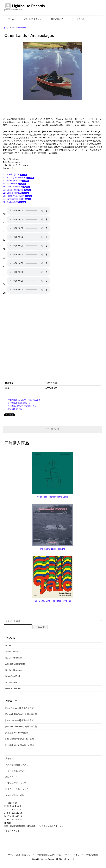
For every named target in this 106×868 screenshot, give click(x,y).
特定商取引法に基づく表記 (49, 855)
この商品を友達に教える (19, 403)
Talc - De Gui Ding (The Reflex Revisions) (53, 601)
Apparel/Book (12, 682)
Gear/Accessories (13, 688)
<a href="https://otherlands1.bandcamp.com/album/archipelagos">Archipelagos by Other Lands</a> (32, 335)
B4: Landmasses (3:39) (17, 199)
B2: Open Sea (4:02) (16, 193)
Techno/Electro (12, 652)
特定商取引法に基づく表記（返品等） (25, 400)
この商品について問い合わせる (22, 406)
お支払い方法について (16, 783)
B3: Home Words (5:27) (17, 196)
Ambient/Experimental (15, 664)
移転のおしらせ (13, 777)
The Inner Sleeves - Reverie (52, 549)
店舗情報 (10, 758)
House (8, 645)
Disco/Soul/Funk (13, 676)
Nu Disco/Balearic (19, 28)
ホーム (9, 19)
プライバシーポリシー (73, 855)
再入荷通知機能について (17, 765)
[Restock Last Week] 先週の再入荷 (21, 726)
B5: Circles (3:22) (14, 202)
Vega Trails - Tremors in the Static (52, 497)
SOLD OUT (52, 429)
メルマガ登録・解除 (15, 795)
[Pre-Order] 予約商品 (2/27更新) (20, 739)
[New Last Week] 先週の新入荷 (20, 720)
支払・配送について (30, 19)
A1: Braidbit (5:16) (15, 174)
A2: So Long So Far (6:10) (18, 177)
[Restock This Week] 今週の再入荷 (21, 714)
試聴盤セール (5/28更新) (17, 733)
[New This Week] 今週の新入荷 (20, 708)
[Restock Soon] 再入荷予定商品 (20, 745)
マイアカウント (13, 831)
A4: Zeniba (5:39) (14, 184)
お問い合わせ (55, 19)
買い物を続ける (15, 409)
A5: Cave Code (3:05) (16, 187)
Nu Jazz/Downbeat (14, 670)
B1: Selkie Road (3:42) (17, 190)
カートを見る (76, 19)
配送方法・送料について (17, 789)
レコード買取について (16, 771)
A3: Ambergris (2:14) (16, 181)
